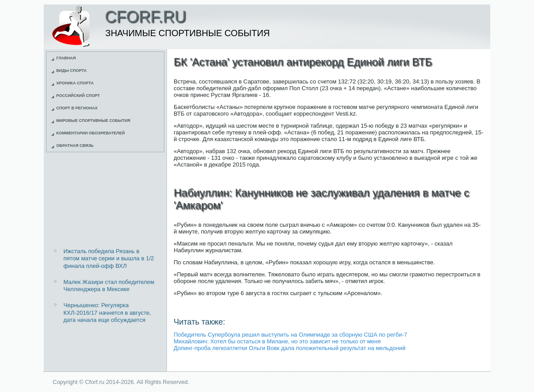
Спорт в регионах (77, 108)
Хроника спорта (75, 83)
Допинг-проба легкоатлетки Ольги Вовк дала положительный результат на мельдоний (290, 348)
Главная (66, 58)
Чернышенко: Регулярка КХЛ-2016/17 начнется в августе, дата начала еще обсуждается (107, 313)
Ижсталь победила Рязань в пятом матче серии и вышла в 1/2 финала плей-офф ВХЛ (109, 259)
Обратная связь (75, 146)
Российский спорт (78, 96)
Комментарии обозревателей (90, 133)
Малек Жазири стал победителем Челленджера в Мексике (109, 286)
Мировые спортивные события (93, 121)
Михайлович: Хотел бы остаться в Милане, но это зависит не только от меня (277, 341)
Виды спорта (71, 71)
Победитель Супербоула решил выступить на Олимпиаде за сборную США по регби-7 (290, 335)
